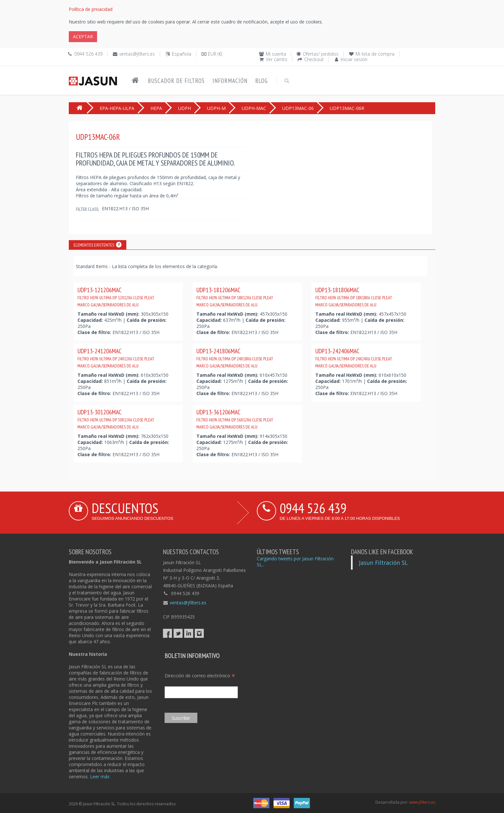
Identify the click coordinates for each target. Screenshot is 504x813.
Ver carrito (277, 59)
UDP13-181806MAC (354, 297)
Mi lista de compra (375, 54)
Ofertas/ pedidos (321, 54)
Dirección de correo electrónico (200, 676)
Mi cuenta (276, 54)
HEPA (156, 108)
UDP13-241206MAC (116, 358)
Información (230, 81)
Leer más (100, 777)
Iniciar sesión (354, 59)
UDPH (184, 108)
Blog (261, 81)
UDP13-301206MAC (116, 419)
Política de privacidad (91, 9)
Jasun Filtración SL (383, 563)
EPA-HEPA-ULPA (117, 108)
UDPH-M (216, 108)
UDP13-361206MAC (235, 419)
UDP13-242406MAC (354, 358)
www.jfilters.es (422, 802)
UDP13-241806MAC (235, 358)
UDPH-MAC (254, 108)
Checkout (314, 59)
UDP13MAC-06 (298, 108)
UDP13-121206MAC (116, 297)
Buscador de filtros (176, 81)
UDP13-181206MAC (235, 297)
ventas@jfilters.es (137, 54)
